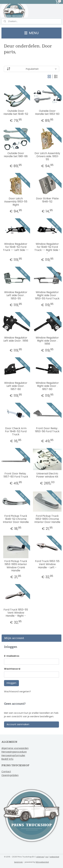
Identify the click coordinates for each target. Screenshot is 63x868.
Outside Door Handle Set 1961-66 (16, 155)
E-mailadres (12, 656)
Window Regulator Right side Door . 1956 (47, 341)
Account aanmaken (18, 724)
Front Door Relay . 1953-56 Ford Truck (47, 430)
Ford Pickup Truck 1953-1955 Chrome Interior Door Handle (47, 519)
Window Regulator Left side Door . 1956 (16, 339)
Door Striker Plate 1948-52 (47, 200)
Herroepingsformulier (13, 755)
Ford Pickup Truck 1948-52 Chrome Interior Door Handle (16, 519)
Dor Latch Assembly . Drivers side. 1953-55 (47, 156)
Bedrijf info (7, 759)
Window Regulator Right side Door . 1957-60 (47, 386)
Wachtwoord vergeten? (17, 692)
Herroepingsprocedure (14, 752)
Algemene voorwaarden (15, 748)
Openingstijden (10, 775)
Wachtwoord (12, 669)
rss (47, 857)
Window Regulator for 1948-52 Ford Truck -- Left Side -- (16, 247)
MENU (32, 33)
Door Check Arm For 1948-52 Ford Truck (16, 431)
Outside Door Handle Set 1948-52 (16, 112)
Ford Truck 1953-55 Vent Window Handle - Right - (16, 613)
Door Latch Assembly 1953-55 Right (16, 202)
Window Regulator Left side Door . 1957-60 (16, 386)
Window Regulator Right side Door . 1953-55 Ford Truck (47, 295)
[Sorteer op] (32, 69)
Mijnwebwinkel (42, 862)
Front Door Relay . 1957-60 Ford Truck (16, 475)
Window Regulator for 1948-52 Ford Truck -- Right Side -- (47, 249)
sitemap (40, 857)
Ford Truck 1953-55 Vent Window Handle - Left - (47, 564)
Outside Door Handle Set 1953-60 (47, 112)
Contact (6, 772)
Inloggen (11, 683)
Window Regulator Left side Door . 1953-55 (16, 295)
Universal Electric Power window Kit (47, 475)
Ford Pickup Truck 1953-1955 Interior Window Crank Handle (16, 566)
